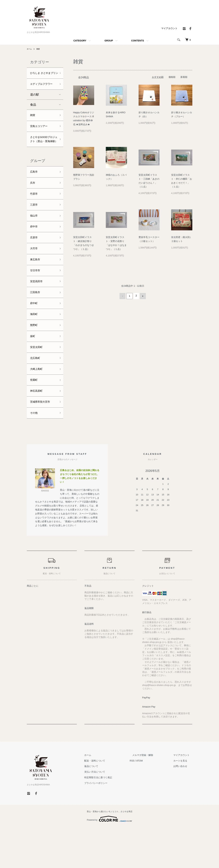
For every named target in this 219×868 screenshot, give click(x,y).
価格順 (172, 77)
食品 (33, 117)
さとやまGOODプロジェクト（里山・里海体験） (42, 156)
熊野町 (35, 359)
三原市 (35, 229)
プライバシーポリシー (109, 824)
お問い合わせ (183, 808)
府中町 (35, 335)
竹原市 (35, 217)
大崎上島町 (38, 406)
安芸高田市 (38, 312)
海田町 (35, 347)
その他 (35, 454)
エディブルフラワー (42, 93)
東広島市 (36, 288)
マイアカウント (169, 28)
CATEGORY (80, 41)
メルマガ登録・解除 (151, 796)
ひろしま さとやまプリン (42, 76)
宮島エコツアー (41, 139)
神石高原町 (38, 430)
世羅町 (35, 418)
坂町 (33, 371)
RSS (143, 802)
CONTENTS (138, 41)
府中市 (35, 252)
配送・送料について (108, 802)
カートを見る (183, 802)
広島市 (35, 193)
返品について (105, 808)
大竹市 (35, 276)
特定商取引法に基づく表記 (112, 819)
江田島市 (36, 323)
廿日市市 (36, 300)
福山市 (35, 240)
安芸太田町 (38, 383)
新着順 (184, 77)
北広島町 (36, 395)
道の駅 (35, 107)
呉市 (33, 205)
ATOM (150, 802)
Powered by (109, 860)
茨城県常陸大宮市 (42, 442)
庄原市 (35, 264)
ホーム (30, 49)
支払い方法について (108, 813)
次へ (142, 296)
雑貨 (39, 49)
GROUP (109, 41)
